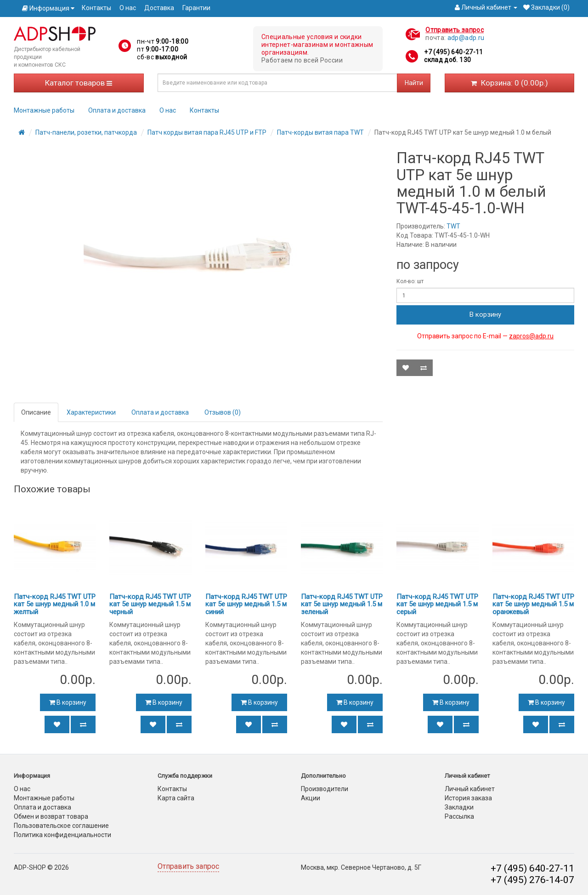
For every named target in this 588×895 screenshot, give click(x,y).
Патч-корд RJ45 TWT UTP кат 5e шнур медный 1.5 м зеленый (342, 604)
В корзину (485, 314)
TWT (453, 226)
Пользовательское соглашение (61, 826)
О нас (128, 8)
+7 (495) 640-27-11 (453, 52)
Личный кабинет (470, 789)
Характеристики (91, 412)
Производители (325, 789)
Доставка (159, 8)
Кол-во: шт (410, 281)
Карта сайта (176, 798)
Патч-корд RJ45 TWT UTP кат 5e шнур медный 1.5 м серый (437, 604)
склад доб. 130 (447, 60)
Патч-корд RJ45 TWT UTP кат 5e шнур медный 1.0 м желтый (55, 604)
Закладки (459, 807)
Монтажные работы (44, 110)
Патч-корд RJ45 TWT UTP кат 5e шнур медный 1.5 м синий (246, 604)
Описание (36, 412)
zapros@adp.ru (531, 336)
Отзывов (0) (223, 412)
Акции (311, 798)
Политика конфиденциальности (62, 835)
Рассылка (459, 816)
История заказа (468, 798)
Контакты (96, 8)
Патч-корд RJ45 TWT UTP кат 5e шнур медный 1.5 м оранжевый (533, 604)
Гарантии (196, 8)
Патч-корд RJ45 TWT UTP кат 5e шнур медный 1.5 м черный (150, 604)
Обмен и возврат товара (51, 816)
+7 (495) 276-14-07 (532, 880)
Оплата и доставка (117, 110)
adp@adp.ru (466, 38)
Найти (414, 83)
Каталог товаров (79, 83)
